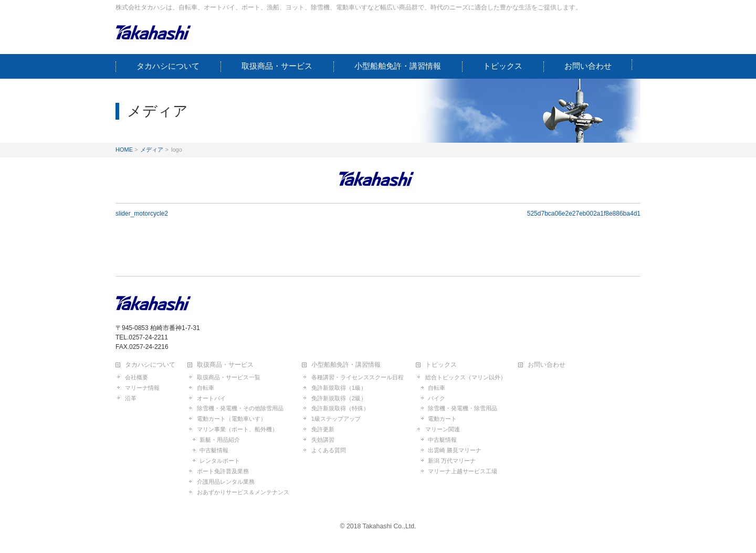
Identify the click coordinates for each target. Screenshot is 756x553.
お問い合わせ (547, 365)
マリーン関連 (443, 429)
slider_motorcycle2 (142, 214)
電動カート (442, 419)
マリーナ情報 (142, 388)
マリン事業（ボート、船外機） (237, 429)
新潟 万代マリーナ (452, 461)
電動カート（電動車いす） (232, 419)
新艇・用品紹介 (220, 440)
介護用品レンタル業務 (226, 482)
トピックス (441, 365)
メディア (152, 150)
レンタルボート (220, 461)
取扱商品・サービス (225, 365)
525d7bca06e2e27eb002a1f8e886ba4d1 (584, 214)
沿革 (131, 398)
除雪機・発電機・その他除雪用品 (240, 408)
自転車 (206, 388)
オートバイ (211, 398)
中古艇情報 (214, 450)
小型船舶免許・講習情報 (346, 365)
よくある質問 (329, 450)
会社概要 (136, 377)
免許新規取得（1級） (339, 388)
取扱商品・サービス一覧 (229, 377)
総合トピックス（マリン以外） (466, 377)
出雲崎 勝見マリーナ (455, 450)
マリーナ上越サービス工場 (463, 471)
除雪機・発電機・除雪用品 (463, 408)
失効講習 (323, 440)
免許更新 (323, 429)
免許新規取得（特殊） (340, 408)
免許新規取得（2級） (339, 398)
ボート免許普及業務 (223, 471)
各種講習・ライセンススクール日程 (358, 377)
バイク (437, 398)
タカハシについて (150, 365)
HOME (124, 150)
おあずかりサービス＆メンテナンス (243, 492)
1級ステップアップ (336, 419)
